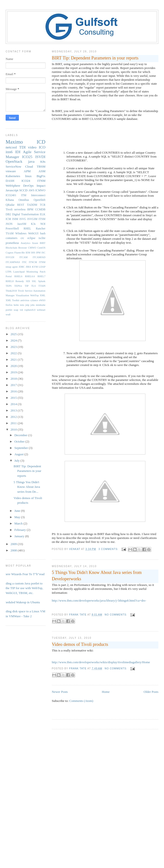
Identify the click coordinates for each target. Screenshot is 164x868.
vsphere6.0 (30, 310)
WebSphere (13, 186)
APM (27, 171)
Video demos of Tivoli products (80, 644)
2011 (14, 423)
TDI (23, 147)
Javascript (12, 190)
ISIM (15, 219)
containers (12, 238)
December (21, 435)
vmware (11, 171)
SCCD (23, 190)
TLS (33, 286)
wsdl (8, 314)
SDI (28, 281)
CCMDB (40, 210)
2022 (14, 353)
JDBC (22, 267)
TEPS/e (18, 286)
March (19, 523)
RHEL (27, 229)
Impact (41, 186)
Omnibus (24, 200)
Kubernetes (13, 176)
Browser (23, 248)
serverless (20, 210)
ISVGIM (32, 219)
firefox (9, 305)
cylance (34, 300)
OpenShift (39, 200)
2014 (14, 404)
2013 (14, 410)
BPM (30, 210)
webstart (41, 310)
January (20, 536)
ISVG (23, 219)
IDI (18, 152)
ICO (42, 147)
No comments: (117, 615)
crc (22, 238)
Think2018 (11, 291)
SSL (34, 281)
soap (16, 310)
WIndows (21, 234)
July (18, 461)
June (18, 511)
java (31, 161)
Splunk (42, 281)
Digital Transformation (25, 214)
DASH (10, 181)
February (21, 530)
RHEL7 (41, 276)
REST (21, 205)
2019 (14, 372)
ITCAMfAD (39, 257)
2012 (14, 417)
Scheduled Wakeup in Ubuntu (21, 602)
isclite (42, 238)
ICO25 (27, 157)
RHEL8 (10, 281)
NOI (43, 224)
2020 (14, 366)
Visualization (22, 295)
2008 (14, 550)
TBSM (41, 166)
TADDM (32, 205)
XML (42, 295)
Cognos (10, 253)
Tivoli (9, 210)
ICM (8, 219)
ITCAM (23, 257)
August (19, 454)
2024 (14, 340)
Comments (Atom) (81, 701)
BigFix (41, 176)
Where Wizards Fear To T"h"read (23, 574)
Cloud (29, 166)
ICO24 (26, 181)
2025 (14, 334)
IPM (38, 253)
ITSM (42, 219)
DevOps (29, 186)
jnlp (27, 305)
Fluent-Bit (19, 253)
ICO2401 (11, 195)
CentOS (41, 248)
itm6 (9, 152)
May (18, 517)
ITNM (41, 181)
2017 (14, 385)
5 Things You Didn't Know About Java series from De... (27, 487)
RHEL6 (18, 276)
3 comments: (109, 549)
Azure (35, 243)
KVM (35, 267)
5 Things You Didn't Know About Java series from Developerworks (97, 576)
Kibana (10, 200)
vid (21, 310)
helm (16, 305)
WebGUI (33, 234)
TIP (27, 286)
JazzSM (22, 224)
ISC (43, 253)
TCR (43, 205)
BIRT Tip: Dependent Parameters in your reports (95, 58)
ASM (42, 171)
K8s (43, 162)
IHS (33, 253)
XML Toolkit (12, 300)
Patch (42, 272)
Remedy (20, 281)
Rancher (41, 229)
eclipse (31, 238)
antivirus (25, 300)
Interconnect (38, 195)
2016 (14, 391)
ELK (43, 214)
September (22, 448)
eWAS (42, 300)
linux (28, 176)
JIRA (28, 267)
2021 (14, 360)
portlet (9, 310)
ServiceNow (13, 166)
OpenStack (14, 161)
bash (43, 234)
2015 (14, 398)
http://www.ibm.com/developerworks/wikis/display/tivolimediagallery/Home (101, 662)
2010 (14, 429)
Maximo (14, 142)
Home (106, 692)
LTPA (9, 272)
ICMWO (40, 190)
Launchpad (19, 272)
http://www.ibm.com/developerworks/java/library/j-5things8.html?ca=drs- (99, 600)
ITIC (24, 262)
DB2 (8, 214)
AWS (31, 190)
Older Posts (151, 692)
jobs (32, 305)
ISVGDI (10, 257)
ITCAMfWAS (13, 262)
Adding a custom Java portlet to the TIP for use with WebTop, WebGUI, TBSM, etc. (23, 588)
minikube (41, 305)
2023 (14, 347)
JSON (9, 224)
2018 (14, 379)
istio (22, 305)
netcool (11, 147)
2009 (14, 544)
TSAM (10, 234)
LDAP (42, 267)
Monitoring (32, 272)
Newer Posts (60, 692)
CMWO (32, 248)
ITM (24, 195)
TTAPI (42, 286)
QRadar (10, 205)
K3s (33, 224)
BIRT (42, 243)
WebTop (34, 295)
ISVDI (40, 157)
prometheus (12, 243)
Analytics (25, 243)
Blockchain (11, 248)
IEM (28, 253)
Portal (9, 276)
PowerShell (12, 229)
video (32, 147)
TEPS (9, 286)
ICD (41, 142)
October (20, 441)
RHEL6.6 (30, 276)
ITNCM (33, 262)
